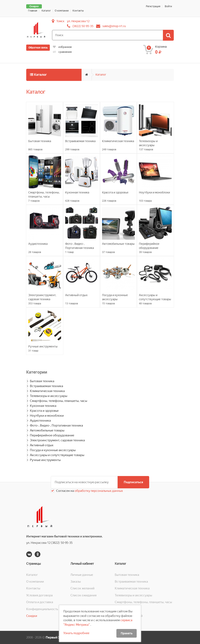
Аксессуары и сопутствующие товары (57, 455)
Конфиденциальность (42, 609)
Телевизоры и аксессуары (49, 396)
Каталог (46, 11)
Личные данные (82, 575)
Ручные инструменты (45, 460)
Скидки (34, 6)
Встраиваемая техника (47, 386)
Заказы (76, 582)
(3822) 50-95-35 (83, 26)
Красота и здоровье (44, 411)
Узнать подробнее (76, 633)
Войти (168, 6)
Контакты (78, 11)
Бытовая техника (42, 381)
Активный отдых (42, 445)
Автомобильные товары (47, 430)
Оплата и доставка (40, 602)
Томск (60, 21)
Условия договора (39, 595)
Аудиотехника (40, 421)
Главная (33, 11)
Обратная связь (38, 48)
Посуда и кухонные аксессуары (53, 450)
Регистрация (153, 6)
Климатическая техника (47, 391)
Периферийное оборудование (52, 435)
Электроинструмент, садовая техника (57, 440)
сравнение (62, 52)
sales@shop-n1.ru (114, 26)
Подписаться (133, 482)
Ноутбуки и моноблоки (47, 416)
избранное (62, 47)
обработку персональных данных (98, 491)
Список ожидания (84, 595)
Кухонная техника (43, 406)
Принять (127, 633)
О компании (62, 11)
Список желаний (82, 588)
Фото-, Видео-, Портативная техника (56, 425)
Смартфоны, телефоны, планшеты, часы (59, 401)
